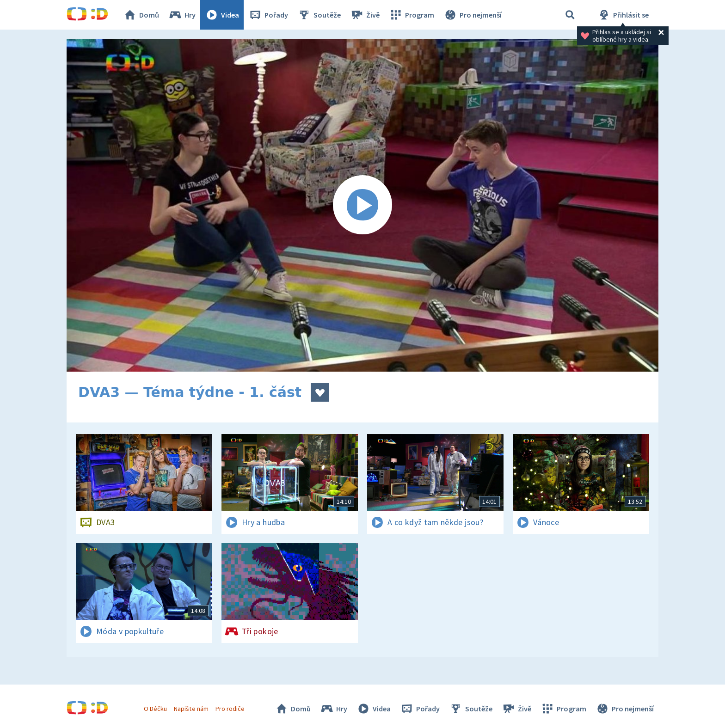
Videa (222, 15)
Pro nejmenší (473, 15)
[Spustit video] (362, 205)
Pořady (268, 15)
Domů (141, 15)
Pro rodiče (230, 709)
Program (412, 15)
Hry (182, 15)
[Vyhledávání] (570, 15)
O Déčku (155, 709)
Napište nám (191, 709)
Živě (365, 15)
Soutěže (319, 15)
